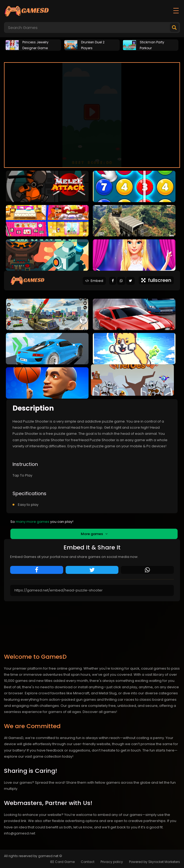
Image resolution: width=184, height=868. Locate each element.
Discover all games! (100, 712)
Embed (94, 281)
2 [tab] (92, 56)
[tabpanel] (33, 44)
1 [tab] (84, 56)
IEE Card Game (62, 862)
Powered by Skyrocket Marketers (155, 862)
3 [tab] (100, 56)
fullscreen (156, 280)
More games (94, 534)
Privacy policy (112, 862)
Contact (88, 862)
